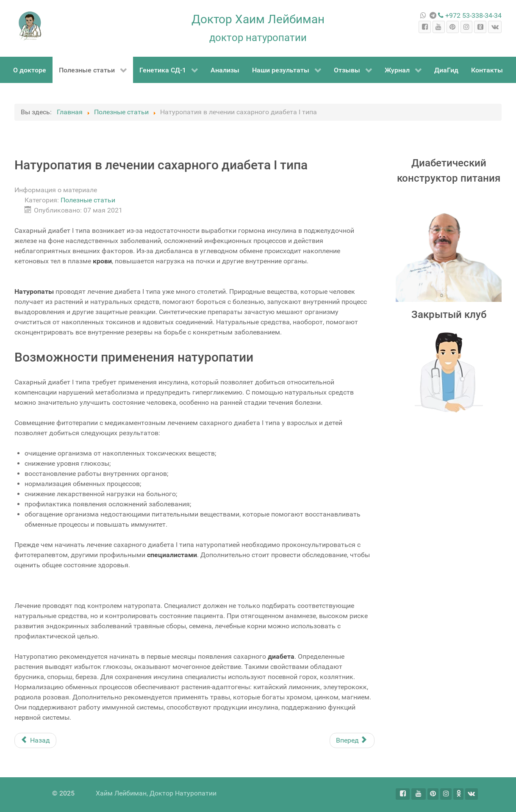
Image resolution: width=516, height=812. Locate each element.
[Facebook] (425, 27)
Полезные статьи (88, 200)
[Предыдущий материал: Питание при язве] (35, 740)
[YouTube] (439, 27)
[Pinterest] (453, 27)
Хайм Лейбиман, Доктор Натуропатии (156, 793)
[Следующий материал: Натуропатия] (352, 740)
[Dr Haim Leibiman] (30, 26)
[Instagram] (467, 27)
